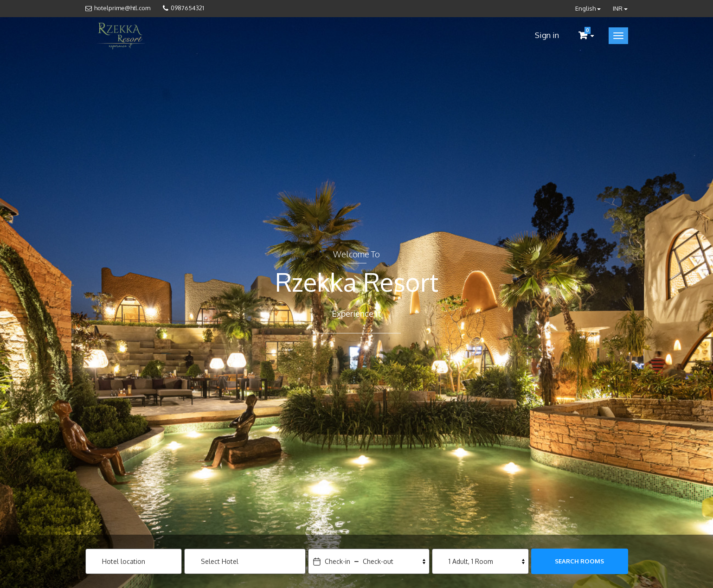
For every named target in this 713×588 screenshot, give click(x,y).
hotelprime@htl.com (122, 8)
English (588, 8)
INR (620, 8)
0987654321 (187, 8)
